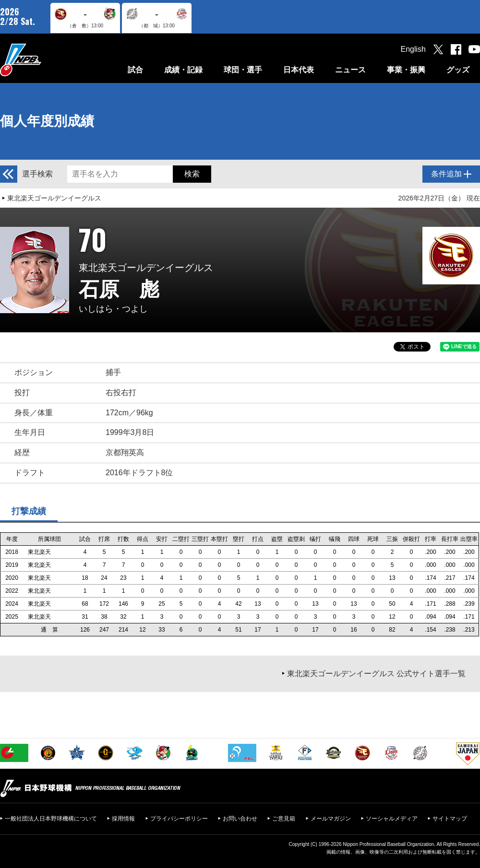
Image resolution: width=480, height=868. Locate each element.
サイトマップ (450, 819)
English (413, 49)
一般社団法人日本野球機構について (51, 819)
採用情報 (123, 819)
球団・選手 (243, 70)
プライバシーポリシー (179, 819)
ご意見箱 (284, 819)
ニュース (350, 70)
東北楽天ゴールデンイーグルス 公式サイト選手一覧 (376, 674)
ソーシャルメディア (392, 819)
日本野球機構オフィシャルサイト (45, 60)
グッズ (458, 70)
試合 (135, 70)
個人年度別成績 (47, 121)
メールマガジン (331, 819)
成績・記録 (183, 70)
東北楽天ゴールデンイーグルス (54, 198)
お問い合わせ (240, 819)
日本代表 (299, 70)
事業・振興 (406, 70)
